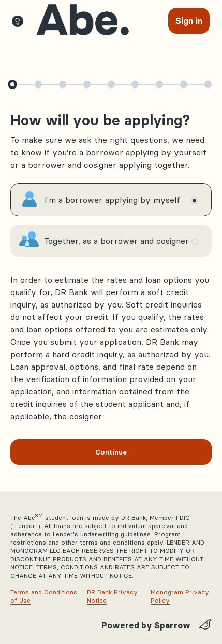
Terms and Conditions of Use (44, 596)
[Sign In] (189, 21)
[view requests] (83, 20)
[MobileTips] (21, 21)
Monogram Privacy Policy (180, 596)
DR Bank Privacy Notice (112, 596)
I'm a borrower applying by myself (112, 200)
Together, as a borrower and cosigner (116, 241)
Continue (111, 452)
